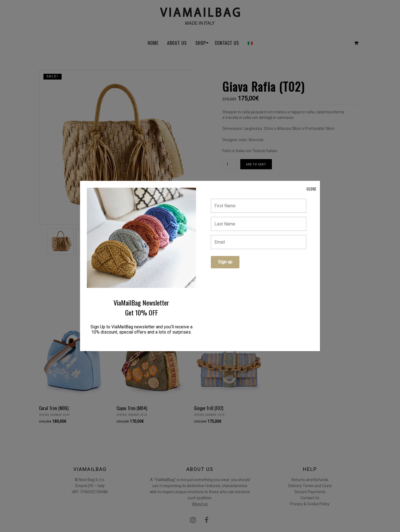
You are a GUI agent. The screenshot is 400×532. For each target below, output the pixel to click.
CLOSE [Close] (311, 189)
